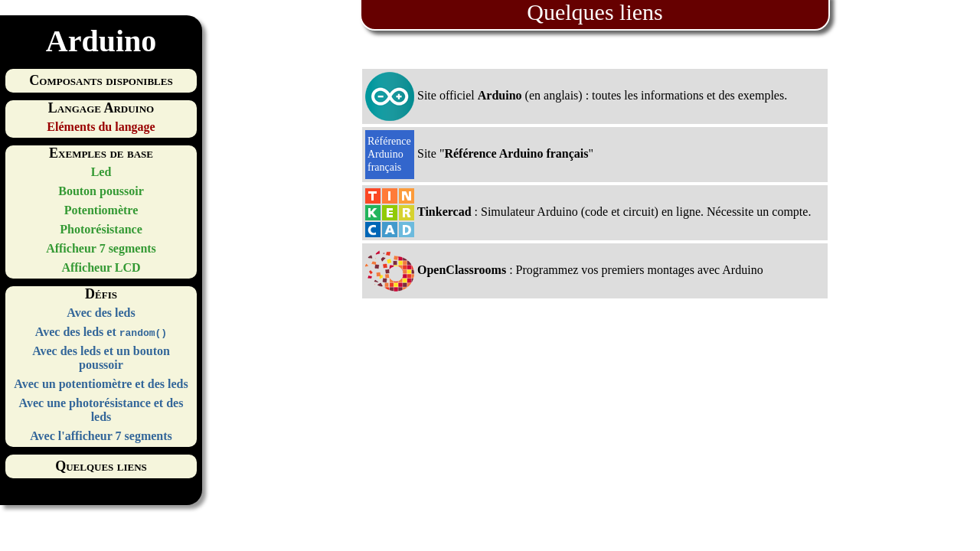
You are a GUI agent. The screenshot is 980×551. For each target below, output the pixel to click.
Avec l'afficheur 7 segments (101, 436)
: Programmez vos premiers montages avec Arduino (564, 271)
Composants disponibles (101, 80)
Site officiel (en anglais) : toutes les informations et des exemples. (576, 96)
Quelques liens (101, 466)
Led (101, 172)
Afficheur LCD (101, 267)
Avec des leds (101, 313)
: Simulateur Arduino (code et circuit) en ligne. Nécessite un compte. (588, 213)
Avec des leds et (101, 332)
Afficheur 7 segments (101, 248)
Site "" (479, 155)
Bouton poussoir (101, 191)
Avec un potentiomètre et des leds (101, 384)
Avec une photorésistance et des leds (101, 410)
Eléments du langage (101, 127)
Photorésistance (101, 229)
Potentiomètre (101, 210)
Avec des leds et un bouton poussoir (101, 358)
